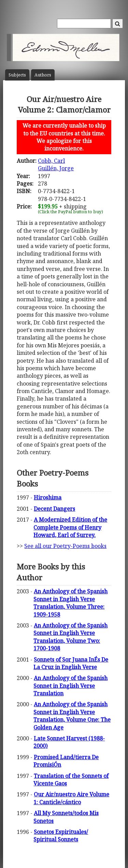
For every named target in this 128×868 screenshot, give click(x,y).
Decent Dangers (54, 509)
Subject (17, 75)
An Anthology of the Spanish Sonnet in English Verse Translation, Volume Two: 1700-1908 (70, 637)
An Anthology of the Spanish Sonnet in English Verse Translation (70, 686)
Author (43, 75)
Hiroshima (48, 497)
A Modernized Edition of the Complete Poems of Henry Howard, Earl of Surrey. (70, 527)
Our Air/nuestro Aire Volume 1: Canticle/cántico (71, 798)
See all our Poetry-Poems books (65, 546)
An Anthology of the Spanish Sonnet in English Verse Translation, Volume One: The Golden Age (72, 716)
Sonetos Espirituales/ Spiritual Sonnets (61, 836)
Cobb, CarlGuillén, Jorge (56, 164)
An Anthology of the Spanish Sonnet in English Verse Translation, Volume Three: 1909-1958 (70, 603)
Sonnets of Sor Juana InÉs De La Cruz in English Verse (71, 663)
